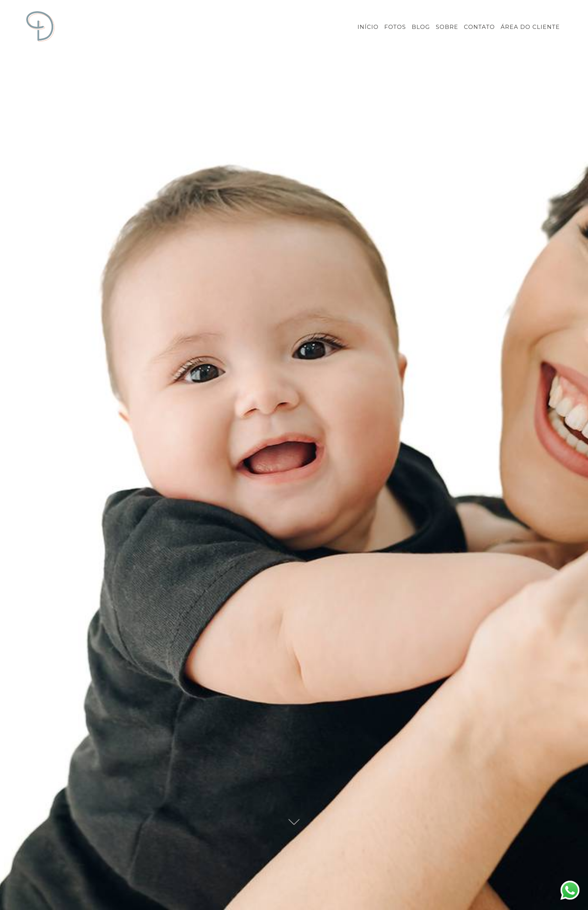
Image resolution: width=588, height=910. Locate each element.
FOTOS (395, 27)
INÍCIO (368, 27)
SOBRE (447, 27)
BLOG (421, 27)
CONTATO (479, 27)
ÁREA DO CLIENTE (530, 27)
